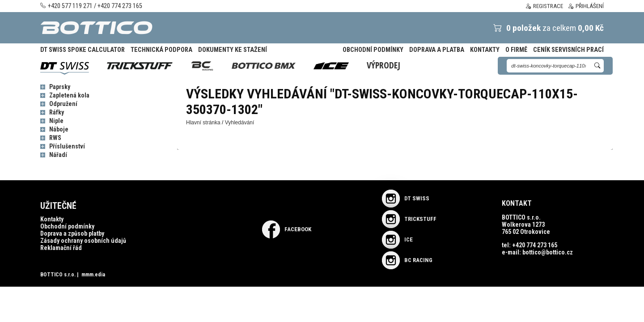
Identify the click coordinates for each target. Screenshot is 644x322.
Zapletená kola (69, 95)
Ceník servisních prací (568, 50)
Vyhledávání (240, 123)
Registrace (544, 6)
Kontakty (485, 50)
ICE (397, 239)
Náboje (59, 129)
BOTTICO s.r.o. (58, 275)
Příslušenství (67, 146)
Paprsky (60, 87)
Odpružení (63, 104)
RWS (55, 138)
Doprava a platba (437, 50)
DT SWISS (406, 198)
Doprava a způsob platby (72, 233)
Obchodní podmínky (373, 50)
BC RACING (407, 260)
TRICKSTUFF (409, 219)
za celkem (542, 28)
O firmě (516, 50)
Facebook (287, 229)
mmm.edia (93, 275)
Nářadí (58, 155)
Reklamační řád (61, 248)
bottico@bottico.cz (548, 252)
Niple (56, 121)
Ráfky (57, 112)
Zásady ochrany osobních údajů (83, 241)
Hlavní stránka (203, 123)
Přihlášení (586, 6)
